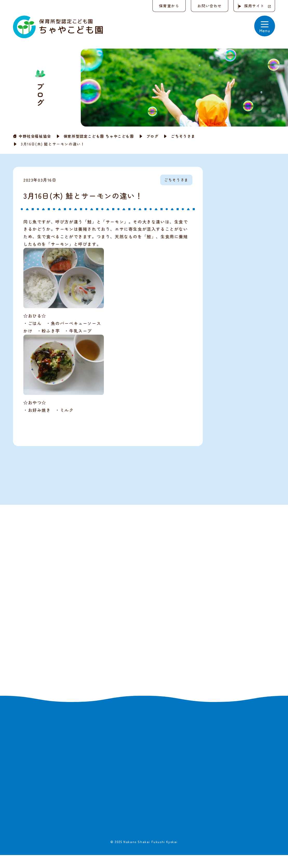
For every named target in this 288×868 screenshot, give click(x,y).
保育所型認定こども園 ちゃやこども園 (99, 136)
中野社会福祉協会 (35, 136)
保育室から (169, 6)
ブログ (153, 136)
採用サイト (254, 6)
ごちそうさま (183, 136)
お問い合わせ (210, 6)
